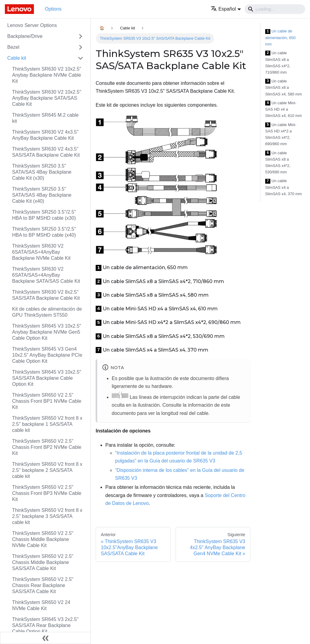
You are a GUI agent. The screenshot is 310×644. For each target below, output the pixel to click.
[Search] (275, 9)
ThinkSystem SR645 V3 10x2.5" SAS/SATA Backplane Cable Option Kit (47, 378)
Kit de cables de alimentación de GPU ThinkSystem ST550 (47, 312)
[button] (226, 9)
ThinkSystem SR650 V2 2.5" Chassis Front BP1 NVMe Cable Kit (47, 401)
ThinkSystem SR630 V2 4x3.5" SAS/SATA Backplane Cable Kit (46, 152)
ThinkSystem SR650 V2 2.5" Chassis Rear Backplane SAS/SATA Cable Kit (43, 585)
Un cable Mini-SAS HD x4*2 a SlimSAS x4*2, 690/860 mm (281, 134)
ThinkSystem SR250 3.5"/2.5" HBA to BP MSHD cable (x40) (44, 232)
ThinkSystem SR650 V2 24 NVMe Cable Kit (41, 605)
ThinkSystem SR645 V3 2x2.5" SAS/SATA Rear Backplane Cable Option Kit (45, 625)
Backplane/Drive (25, 36)
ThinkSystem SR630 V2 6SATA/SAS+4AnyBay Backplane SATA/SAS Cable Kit (46, 275)
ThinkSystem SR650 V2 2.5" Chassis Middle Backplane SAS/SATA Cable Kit (43, 562)
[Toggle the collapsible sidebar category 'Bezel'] (81, 47)
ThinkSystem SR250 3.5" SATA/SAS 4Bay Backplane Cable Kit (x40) (42, 195)
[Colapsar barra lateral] (45, 638)
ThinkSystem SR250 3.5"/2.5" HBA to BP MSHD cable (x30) (44, 215)
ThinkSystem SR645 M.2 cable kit (45, 118)
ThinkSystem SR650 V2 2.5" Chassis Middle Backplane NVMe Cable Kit (43, 539)
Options (53, 9)
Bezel (13, 47)
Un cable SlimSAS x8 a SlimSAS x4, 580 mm (284, 88)
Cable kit (17, 58)
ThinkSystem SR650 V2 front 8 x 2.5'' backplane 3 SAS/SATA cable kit (47, 516)
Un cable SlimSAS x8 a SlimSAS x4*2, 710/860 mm (278, 63)
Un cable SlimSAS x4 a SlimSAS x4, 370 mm (284, 187)
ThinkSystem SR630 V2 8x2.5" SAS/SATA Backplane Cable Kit (46, 295)
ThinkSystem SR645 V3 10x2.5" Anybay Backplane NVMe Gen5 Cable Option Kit (47, 332)
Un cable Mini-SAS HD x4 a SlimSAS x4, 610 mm (284, 109)
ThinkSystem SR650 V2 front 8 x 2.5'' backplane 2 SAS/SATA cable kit (47, 470)
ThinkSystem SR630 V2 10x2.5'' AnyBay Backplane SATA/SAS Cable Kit (47, 98)
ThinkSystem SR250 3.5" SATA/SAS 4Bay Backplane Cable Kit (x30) (42, 172)
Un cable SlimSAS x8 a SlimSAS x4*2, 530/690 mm (278, 163)
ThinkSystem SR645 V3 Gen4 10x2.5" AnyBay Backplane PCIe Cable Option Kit (47, 355)
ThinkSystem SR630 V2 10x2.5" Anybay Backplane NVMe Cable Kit (47, 75)
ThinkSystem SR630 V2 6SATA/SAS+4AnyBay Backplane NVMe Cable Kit (41, 252)
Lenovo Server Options (32, 25)
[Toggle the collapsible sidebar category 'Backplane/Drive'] (81, 36)
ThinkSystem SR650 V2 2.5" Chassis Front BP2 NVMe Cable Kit (47, 447)
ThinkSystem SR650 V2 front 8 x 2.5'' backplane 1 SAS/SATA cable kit (47, 424)
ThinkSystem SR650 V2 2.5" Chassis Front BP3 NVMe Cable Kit (47, 493)
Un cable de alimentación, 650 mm (280, 38)
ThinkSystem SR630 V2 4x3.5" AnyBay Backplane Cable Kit (45, 135)
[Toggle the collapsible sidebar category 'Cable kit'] (81, 58)
